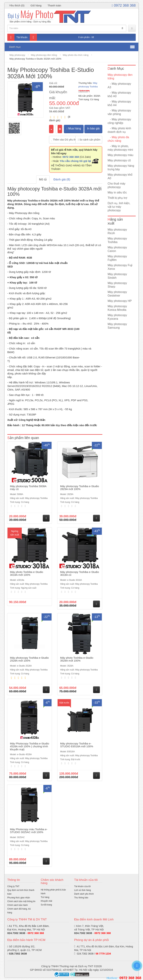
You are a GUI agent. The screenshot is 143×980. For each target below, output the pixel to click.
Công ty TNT (13, 886)
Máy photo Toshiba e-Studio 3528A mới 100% (77, 659)
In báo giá (93, 128)
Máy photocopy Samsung (117, 326)
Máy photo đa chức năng (76, 55)
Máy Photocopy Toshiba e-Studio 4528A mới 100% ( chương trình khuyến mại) (30, 746)
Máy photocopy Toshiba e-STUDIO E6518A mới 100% (77, 745)
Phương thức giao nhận (19, 898)
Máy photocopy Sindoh (117, 276)
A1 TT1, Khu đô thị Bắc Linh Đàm (29, 926)
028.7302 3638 (18, 954)
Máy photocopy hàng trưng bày (121, 168)
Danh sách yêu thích (84, 894)
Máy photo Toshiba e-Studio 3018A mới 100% (27, 573)
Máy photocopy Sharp (117, 285)
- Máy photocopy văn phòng (119, 112)
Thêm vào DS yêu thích (63, 140)
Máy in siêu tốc (117, 192)
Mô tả (43, 179)
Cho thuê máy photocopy (117, 185)
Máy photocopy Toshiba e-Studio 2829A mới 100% (79, 488)
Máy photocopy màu (121, 155)
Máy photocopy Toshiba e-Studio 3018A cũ (79, 573)
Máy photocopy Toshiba (117, 240)
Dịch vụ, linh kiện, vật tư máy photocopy (119, 207)
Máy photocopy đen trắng (44, 55)
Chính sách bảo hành (17, 905)
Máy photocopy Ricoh (117, 231)
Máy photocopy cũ (119, 160)
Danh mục (15, 47)
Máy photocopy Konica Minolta (117, 308)
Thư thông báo (81, 898)
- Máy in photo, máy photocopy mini (120, 148)
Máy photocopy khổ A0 (120, 176)
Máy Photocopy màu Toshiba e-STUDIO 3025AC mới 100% (29, 831)
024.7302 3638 (16, 933)
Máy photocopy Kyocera (117, 317)
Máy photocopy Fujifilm (117, 258)
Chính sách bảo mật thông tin (21, 901)
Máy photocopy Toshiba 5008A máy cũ (28, 488)
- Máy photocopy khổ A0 (119, 94)
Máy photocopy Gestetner (117, 294)
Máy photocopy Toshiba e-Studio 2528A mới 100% (29, 659)
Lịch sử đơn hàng (82, 890)
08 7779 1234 (103, 954)
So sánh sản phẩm (89, 140)
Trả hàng (45, 897)
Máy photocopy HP (120, 301)
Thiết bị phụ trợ (117, 198)
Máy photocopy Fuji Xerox (120, 267)
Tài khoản (17, 37)
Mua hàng (74, 128)
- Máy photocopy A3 (119, 86)
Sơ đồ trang (46, 905)
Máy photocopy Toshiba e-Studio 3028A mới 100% (35, 59)
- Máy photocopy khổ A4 (119, 103)
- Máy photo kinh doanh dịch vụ (119, 130)
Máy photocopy (17, 55)
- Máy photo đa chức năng (118, 139)
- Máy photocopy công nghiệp (119, 121)
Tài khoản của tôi (82, 886)
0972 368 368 (124, 5)
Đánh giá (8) (62, 179)
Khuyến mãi (47, 901)
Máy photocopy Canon (117, 249)
